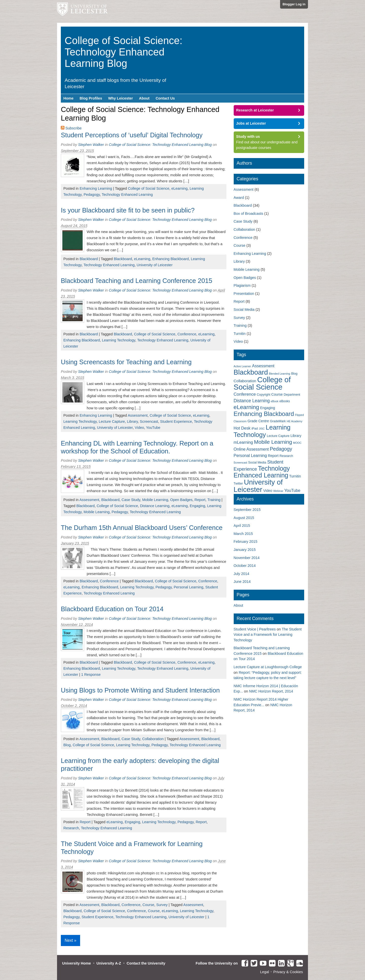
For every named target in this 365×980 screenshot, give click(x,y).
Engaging (197, 506)
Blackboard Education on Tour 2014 (112, 609)
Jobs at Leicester (251, 123)
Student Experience (176, 421)
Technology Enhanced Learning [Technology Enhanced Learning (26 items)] (262, 472)
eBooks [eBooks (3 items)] (285, 401)
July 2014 (242, 574)
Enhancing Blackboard (171, 259)
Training (214, 500)
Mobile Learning (155, 500)
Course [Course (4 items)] (277, 394)
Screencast (149, 421)
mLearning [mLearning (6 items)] (243, 442)
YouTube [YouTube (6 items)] (292, 490)
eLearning (179, 188)
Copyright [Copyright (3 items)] (263, 395)
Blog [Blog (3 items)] (294, 374)
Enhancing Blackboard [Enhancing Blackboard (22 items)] (264, 414)
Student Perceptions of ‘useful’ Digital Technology (132, 135)
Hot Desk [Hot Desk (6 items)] (242, 428)
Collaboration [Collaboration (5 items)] (245, 381)
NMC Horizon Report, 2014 (271, 691)
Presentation (244, 294)
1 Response (91, 675)
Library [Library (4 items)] (296, 436)
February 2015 (246, 542)
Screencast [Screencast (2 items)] (240, 463)
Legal (264, 972)
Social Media (244, 310)
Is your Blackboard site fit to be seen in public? (128, 210)
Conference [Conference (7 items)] (245, 394)
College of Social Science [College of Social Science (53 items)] (262, 383)
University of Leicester (155, 265)
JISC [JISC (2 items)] (262, 429)
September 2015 (247, 510)
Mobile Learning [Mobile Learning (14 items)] (273, 442)
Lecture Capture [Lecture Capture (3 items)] (278, 436)
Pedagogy (92, 195)
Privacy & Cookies (288, 972)
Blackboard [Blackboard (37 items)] (251, 372)
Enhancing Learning (96, 188)
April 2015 (242, 526)
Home (68, 98)
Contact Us (165, 98)
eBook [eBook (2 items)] (275, 401)
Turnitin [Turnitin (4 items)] (295, 476)
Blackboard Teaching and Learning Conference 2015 (136, 281)
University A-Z (109, 963)
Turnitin (240, 334)
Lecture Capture (112, 421)
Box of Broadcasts (249, 214)
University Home (77, 963)
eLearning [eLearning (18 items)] (247, 407)
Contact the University (146, 963)
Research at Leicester (255, 110)
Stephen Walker (91, 145)
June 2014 (242, 582)
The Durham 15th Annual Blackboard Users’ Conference (142, 528)
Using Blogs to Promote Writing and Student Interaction (140, 690)
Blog (67, 745)
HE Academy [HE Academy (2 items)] (295, 421)
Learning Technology (118, 340)
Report (200, 500)
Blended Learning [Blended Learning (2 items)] (280, 374)
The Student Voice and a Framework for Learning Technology (268, 635)
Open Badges (181, 500)
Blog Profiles (91, 98)
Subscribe (74, 128)
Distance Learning (155, 506)
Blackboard (89, 259)
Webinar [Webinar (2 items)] (278, 491)
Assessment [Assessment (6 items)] (263, 366)
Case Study (131, 500)
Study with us (248, 137)
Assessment (138, 415)
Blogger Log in (294, 4)
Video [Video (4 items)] (268, 491)
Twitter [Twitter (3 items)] (238, 484)
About (144, 98)
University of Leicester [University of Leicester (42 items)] (258, 486)
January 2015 (245, 550)
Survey (162, 905)
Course (148, 905)
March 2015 (243, 534)
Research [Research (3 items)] (286, 456)
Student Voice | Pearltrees (255, 629)
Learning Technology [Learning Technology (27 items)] (262, 431)
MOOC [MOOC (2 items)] (297, 443)
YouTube (153, 428)
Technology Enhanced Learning (127, 195)
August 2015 (244, 518)
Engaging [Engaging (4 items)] (268, 408)
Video (140, 428)
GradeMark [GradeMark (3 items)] (278, 421)
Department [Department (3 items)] (292, 395)
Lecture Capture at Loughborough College (268, 667)
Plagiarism (242, 285)
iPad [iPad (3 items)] (255, 429)
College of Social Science (149, 188)
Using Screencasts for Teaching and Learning (126, 362)
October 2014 (245, 566)
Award (239, 198)
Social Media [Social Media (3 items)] (257, 463)
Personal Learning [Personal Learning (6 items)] (250, 455)
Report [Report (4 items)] (273, 456)
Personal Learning (188, 587)
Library (132, 421)
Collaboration (153, 739)
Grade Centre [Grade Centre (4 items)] (258, 421)
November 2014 (247, 558)
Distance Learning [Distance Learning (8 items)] (252, 401)
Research (71, 828)
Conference (187, 334)
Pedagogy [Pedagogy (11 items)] (281, 449)
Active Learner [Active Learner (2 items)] (242, 366)
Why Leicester (121, 98)
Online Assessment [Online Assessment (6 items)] (251, 449)
